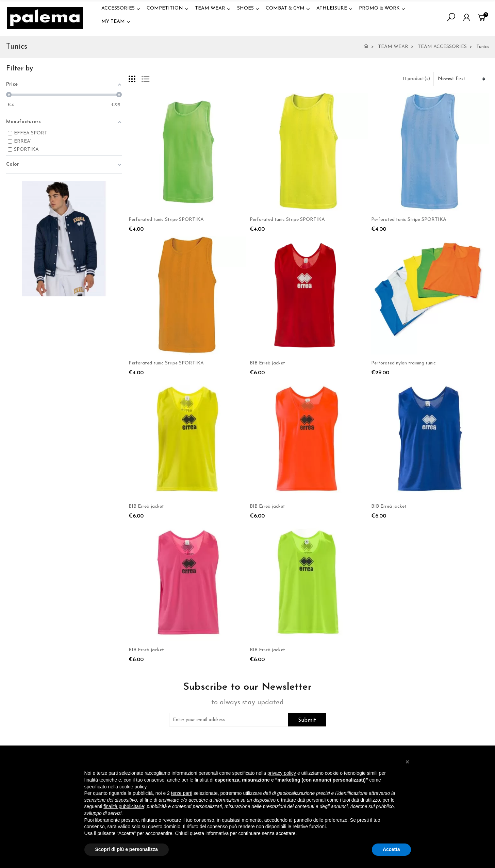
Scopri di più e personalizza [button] (127, 849)
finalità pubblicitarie (124, 806)
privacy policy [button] (282, 773)
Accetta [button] (391, 849)
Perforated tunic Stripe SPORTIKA (166, 220)
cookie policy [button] (133, 787)
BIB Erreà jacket (267, 363)
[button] (408, 762)
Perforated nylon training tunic (403, 363)
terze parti (182, 793)
